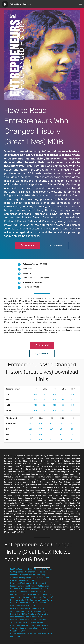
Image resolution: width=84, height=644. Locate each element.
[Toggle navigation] (81, 4)
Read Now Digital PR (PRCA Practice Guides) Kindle (31, 600)
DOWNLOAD (56, 245)
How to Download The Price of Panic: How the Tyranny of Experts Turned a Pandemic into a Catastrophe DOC (29, 628)
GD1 (54, 394)
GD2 (35, 394)
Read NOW (28, 245)
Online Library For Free (20, 4)
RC (73, 394)
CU (44, 394)
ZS (63, 394)
